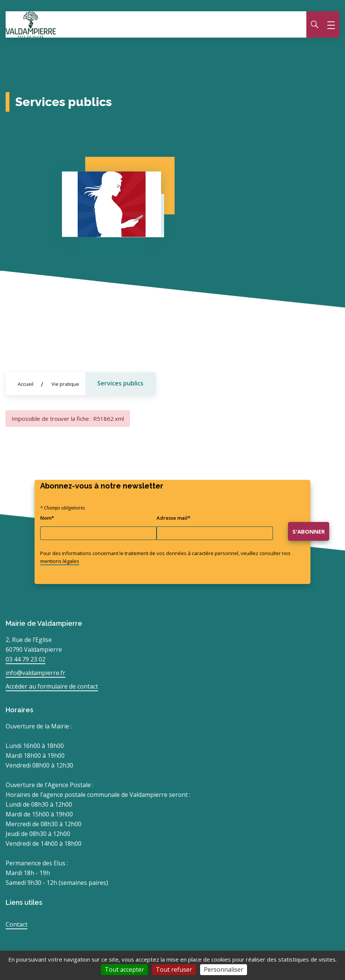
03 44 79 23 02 (26, 659)
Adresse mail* (173, 518)
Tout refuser (174, 969)
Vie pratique (65, 384)
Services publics (120, 383)
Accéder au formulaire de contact (52, 686)
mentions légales (60, 561)
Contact (17, 924)
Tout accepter (124, 969)
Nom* (47, 518)
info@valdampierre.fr (35, 673)
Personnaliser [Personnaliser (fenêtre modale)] (224, 969)
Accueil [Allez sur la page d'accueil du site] (26, 384)
